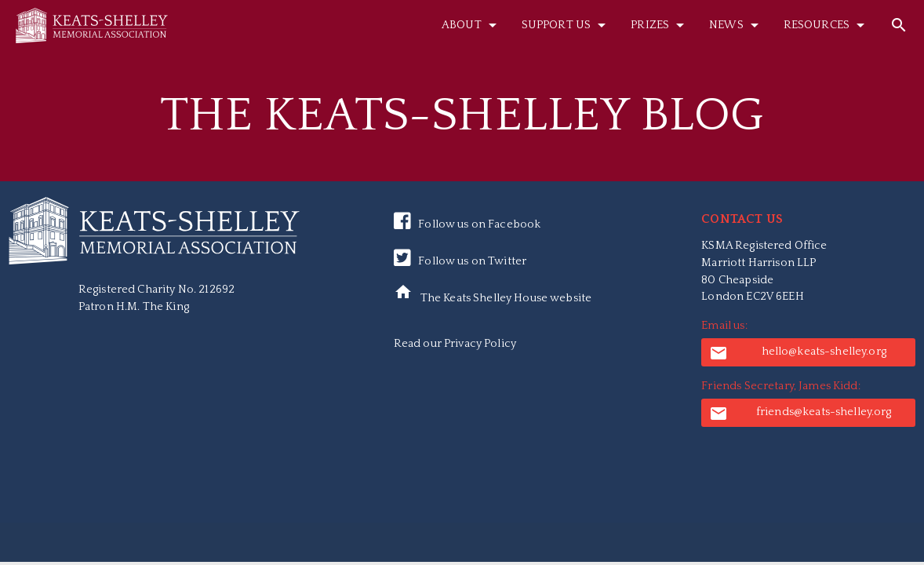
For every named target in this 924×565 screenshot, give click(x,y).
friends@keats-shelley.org (800, 414)
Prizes (660, 25)
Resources (827, 25)
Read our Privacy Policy (455, 344)
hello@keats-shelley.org (798, 353)
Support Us (566, 25)
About (472, 25)
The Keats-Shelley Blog (462, 115)
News (737, 25)
